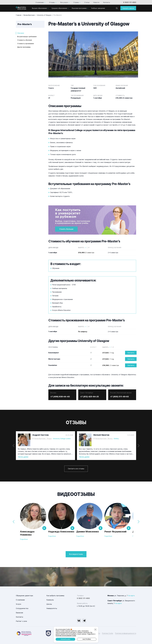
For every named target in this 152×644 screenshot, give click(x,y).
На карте (131, 596)
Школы (49, 604)
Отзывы (52, 2)
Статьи (87, 2)
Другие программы (24, 47)
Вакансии (19, 613)
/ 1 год (108, 353)
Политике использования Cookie (66, 636)
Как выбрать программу (55, 596)
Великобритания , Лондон (43, 439)
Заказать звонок (128, 8)
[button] (138, 446)
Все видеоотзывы (76, 554)
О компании (40, 2)
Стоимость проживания (26, 44)
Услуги (18, 604)
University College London (62, 439)
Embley (116, 439)
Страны (76, 2)
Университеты (52, 608)
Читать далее (23, 457)
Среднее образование (59, 8)
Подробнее (24, 539)
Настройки (87, 639)
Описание (21, 33)
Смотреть (131, 353)
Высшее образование (39, 8)
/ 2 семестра (111, 365)
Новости (96, 2)
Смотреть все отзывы (76, 469)
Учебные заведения (98, 8)
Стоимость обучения (25, 40)
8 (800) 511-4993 (130, 2)
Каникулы (50, 600)
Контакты (107, 2)
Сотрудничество (22, 608)
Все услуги (64, 2)
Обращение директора (24, 596)
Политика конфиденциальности (126, 633)
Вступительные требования (27, 37)
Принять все (65, 639)
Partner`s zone (21, 621)
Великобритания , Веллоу (104, 439)
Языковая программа (79, 8)
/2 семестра (86, 253)
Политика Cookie (108, 633)
